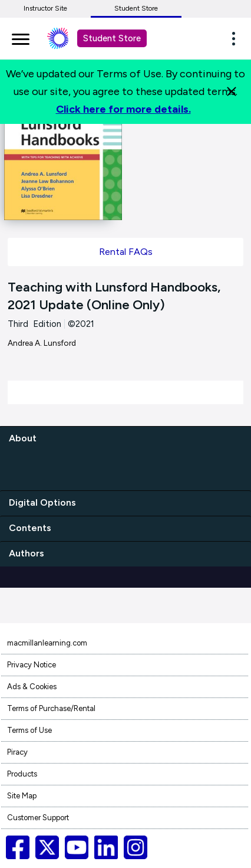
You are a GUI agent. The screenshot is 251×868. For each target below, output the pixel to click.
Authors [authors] (27, 553)
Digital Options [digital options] (42, 502)
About (23, 438)
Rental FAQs (126, 252)
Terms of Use (29, 730)
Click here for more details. (123, 109)
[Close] (232, 91)
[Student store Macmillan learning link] (67, 38)
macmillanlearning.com (47, 643)
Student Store (136, 8)
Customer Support (38, 818)
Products (22, 774)
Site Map (22, 796)
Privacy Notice (32, 665)
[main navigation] (21, 37)
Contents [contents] (30, 528)
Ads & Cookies (32, 687)
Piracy (17, 752)
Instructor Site (45, 8)
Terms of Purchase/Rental (51, 708)
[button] (237, 38)
